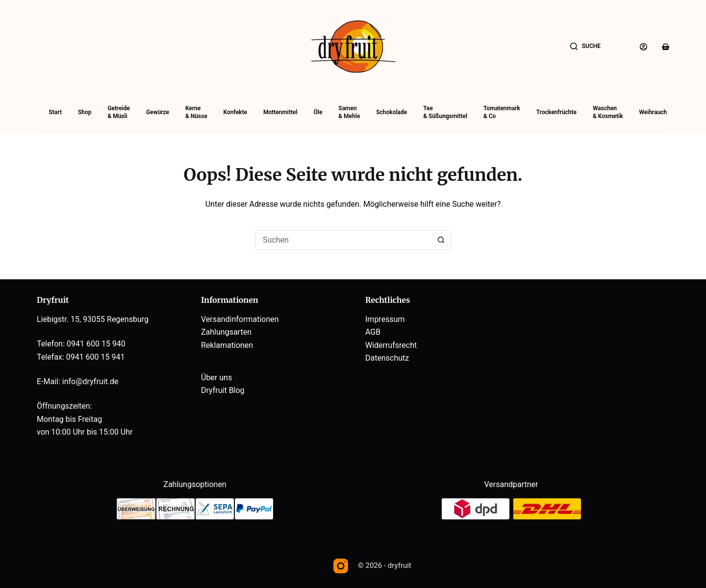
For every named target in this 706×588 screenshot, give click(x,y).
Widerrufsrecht (391, 345)
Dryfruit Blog (223, 390)
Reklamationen (227, 345)
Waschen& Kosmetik (608, 112)
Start (55, 112)
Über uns (216, 378)
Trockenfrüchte (556, 112)
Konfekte (235, 112)
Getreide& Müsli (119, 112)
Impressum (385, 319)
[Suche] (585, 47)
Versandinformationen (240, 319)
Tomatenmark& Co (502, 112)
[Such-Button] (441, 240)
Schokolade (391, 112)
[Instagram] (341, 566)
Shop (85, 112)
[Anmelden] (643, 47)
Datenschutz (387, 358)
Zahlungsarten (226, 332)
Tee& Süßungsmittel (445, 112)
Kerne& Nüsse (196, 112)
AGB (373, 332)
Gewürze (158, 112)
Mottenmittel (280, 112)
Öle (318, 112)
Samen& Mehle (349, 112)
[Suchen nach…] (343, 240)
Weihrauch (653, 112)
